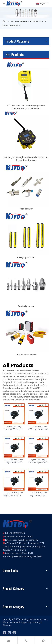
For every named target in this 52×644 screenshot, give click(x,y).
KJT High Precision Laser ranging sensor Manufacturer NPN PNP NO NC (26, 107)
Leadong (36, 622)
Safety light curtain (26, 257)
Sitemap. (7, 625)
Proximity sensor (26, 306)
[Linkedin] (9, 633)
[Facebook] (5, 633)
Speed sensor (26, 209)
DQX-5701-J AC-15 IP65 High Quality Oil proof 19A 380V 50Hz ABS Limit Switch (38, 428)
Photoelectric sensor (26, 355)
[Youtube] (14, 633)
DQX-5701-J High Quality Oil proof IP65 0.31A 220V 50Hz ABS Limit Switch (38, 461)
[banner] (26, 13)
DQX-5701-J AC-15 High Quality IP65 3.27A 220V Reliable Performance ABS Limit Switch (14, 461)
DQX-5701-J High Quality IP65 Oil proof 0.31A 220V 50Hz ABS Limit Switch (14, 428)
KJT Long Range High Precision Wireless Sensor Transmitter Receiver (26, 159)
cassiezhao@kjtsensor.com (25, 540)
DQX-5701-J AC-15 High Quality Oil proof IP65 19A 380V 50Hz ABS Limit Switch (14, 494)
